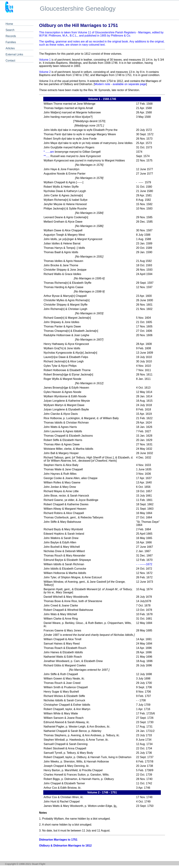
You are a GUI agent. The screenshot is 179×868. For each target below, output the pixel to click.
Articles (10, 48)
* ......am (49, 152)
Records (11, 36)
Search (10, 30)
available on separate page (129, 84)
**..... (47, 156)
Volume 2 (45, 72)
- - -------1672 (144, 564)
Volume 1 (45, 60)
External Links (14, 54)
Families (11, 42)
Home (9, 24)
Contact (10, 61)
